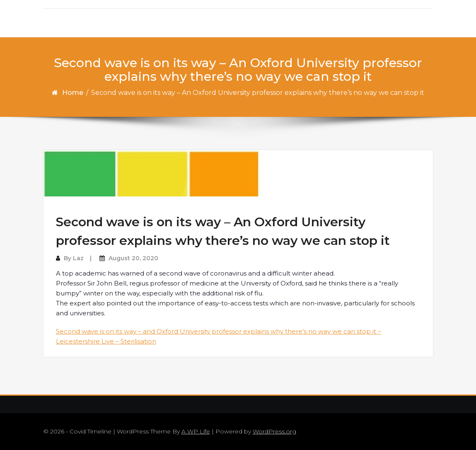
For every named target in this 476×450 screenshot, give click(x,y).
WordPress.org (274, 431)
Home (73, 93)
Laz (78, 258)
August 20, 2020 (133, 258)
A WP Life (196, 431)
